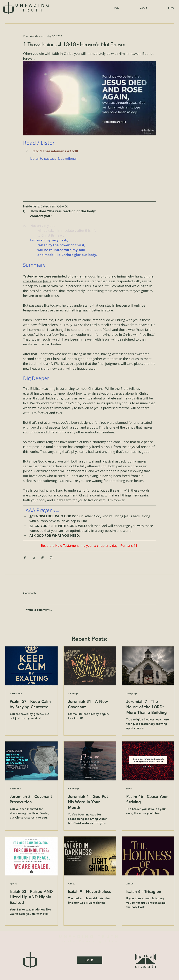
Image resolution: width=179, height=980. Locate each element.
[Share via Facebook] (25, 558)
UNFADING (33, 8)
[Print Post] (51, 558)
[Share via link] (42, 558)
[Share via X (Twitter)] (34, 558)
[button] (163, 8)
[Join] (90, 960)
